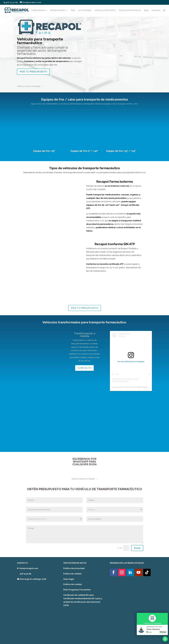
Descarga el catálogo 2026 (33, 579)
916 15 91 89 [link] (25, 574)
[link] (32, 579)
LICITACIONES (85, 10)
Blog (146, 10)
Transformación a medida (84, 335)
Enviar (137, 548)
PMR (73, 10)
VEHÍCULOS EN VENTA (105, 10)
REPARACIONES (58, 10)
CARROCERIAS (38, 10)
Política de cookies (73, 584)
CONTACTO (84, 368)
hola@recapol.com (29, 568)
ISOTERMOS (19, 10)
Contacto (156, 10)
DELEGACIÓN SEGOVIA (130, 10)
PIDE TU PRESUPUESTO (33, 72)
